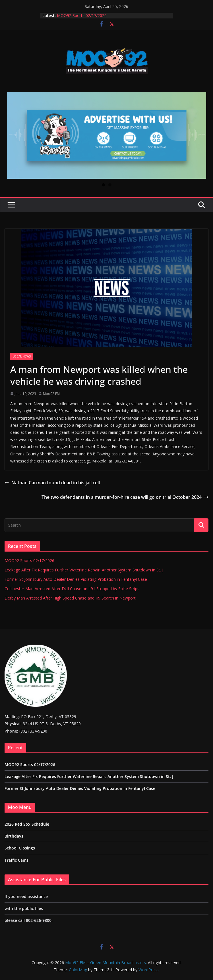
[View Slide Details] (107, 135)
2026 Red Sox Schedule (27, 824)
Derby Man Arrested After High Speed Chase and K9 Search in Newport (70, 598)
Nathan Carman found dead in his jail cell (52, 483)
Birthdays (14, 836)
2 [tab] (110, 185)
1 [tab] (103, 185)
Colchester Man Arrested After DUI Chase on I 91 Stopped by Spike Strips (72, 589)
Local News (22, 356)
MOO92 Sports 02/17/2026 (82, 15)
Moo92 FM (51, 394)
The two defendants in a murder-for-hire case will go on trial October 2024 (125, 497)
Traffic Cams (16, 860)
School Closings (20, 848)
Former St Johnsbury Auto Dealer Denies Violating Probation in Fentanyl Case (76, 579)
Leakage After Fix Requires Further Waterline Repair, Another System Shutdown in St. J (84, 570)
